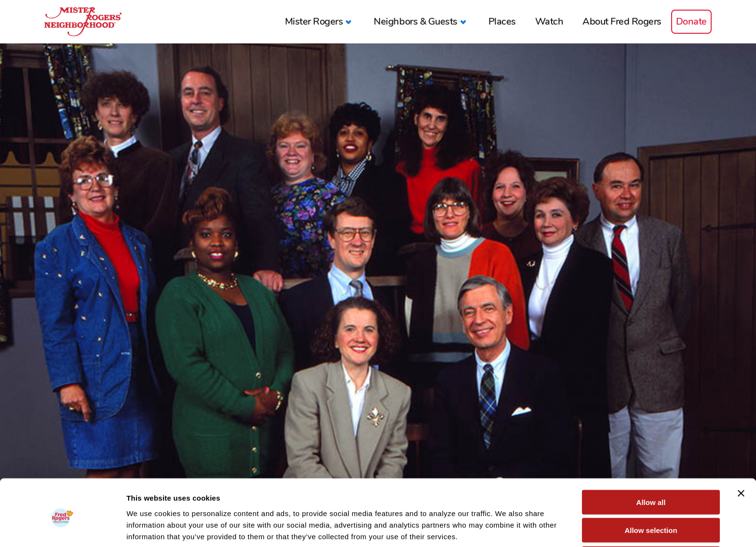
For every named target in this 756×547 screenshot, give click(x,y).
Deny (651, 519)
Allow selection (651, 491)
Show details (506, 528)
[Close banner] (741, 453)
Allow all (651, 462)
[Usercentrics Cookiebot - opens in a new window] (62, 528)
